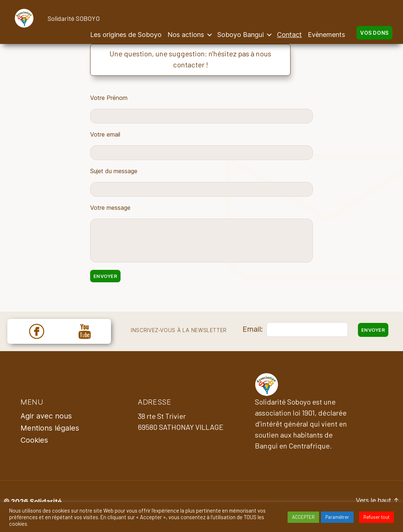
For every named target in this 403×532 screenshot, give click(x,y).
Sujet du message (114, 171)
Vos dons (374, 33)
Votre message (110, 208)
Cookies (34, 440)
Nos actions (186, 35)
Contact (289, 35)
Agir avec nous (46, 416)
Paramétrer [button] (337, 517)
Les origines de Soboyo (126, 35)
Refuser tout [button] (376, 517)
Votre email (105, 134)
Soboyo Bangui (241, 35)
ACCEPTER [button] (303, 517)
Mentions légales (50, 428)
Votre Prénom (109, 98)
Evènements (326, 35)
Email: (253, 329)
